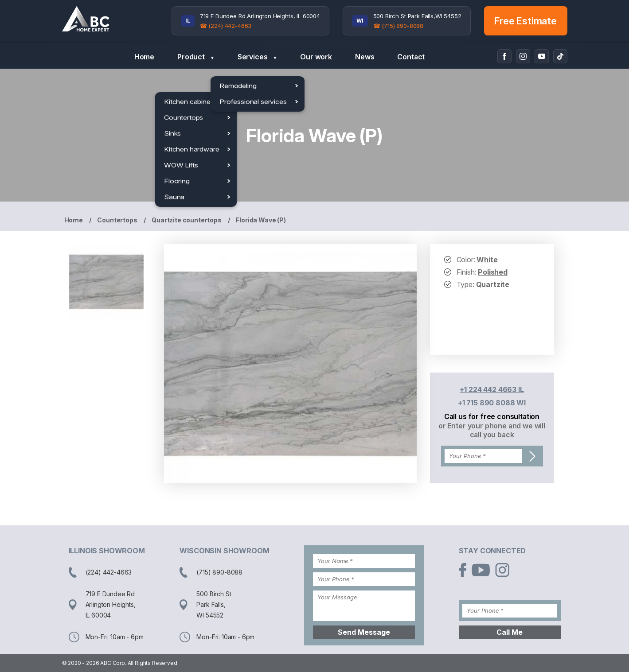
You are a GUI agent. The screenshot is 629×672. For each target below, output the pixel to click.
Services (257, 57)
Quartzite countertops (187, 220)
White (487, 260)
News (365, 57)
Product (196, 57)
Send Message (364, 632)
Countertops (117, 220)
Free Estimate (525, 21)
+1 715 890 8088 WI (492, 403)
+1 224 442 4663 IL (492, 389)
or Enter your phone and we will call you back (492, 430)
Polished (493, 272)
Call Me (510, 632)
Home (144, 57)
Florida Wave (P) (261, 220)
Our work (316, 57)
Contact (411, 57)
